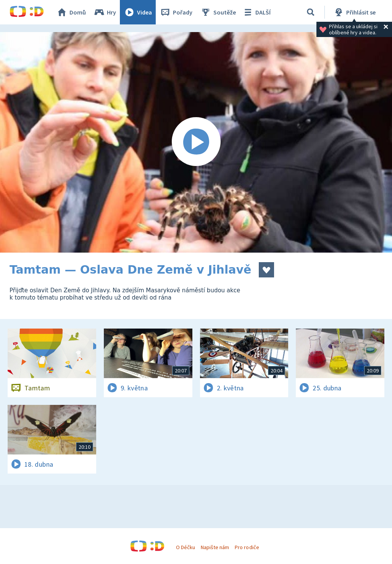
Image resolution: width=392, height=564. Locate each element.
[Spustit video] (196, 142)
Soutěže (218, 12)
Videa (138, 12)
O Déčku (186, 547)
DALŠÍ (256, 12)
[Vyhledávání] (311, 12)
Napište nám (215, 547)
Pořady (176, 12)
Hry (105, 12)
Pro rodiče (247, 547)
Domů (71, 12)
